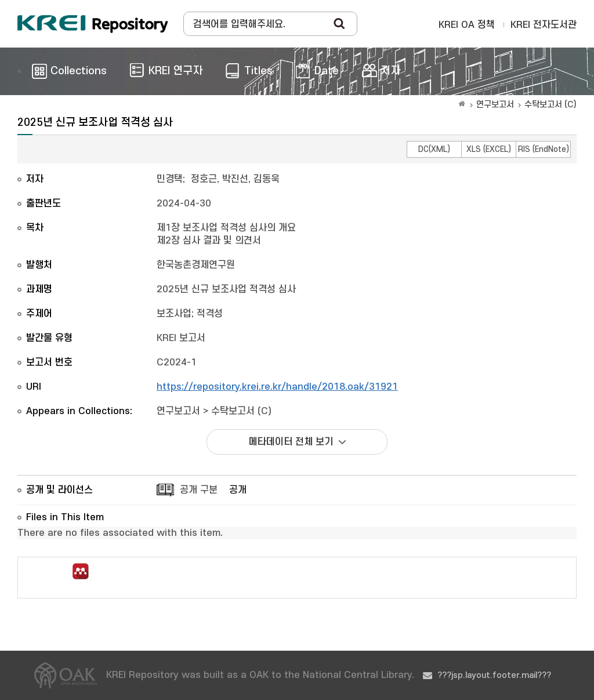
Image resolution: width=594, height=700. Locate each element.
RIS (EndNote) (544, 149)
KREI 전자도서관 (544, 25)
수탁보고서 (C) (550, 105)
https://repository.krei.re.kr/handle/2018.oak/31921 (277, 387)
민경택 (170, 179)
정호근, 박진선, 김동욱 (235, 179)
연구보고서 (495, 105)
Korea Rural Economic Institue (93, 24)
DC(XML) (434, 149)
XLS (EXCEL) (489, 149)
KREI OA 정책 (467, 25)
